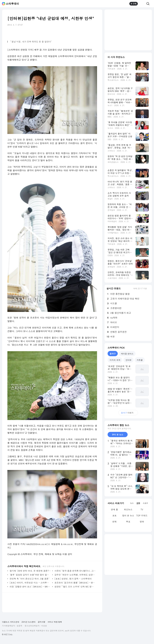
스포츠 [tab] (145, 503)
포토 (114, 516)
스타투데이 (12, 4)
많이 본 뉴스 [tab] (118, 435)
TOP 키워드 (142, 516)
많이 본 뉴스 (128, 516)
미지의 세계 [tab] (115, 360)
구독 (134, 4)
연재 (114, 522)
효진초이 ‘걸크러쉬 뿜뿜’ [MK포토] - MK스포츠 (75, 583)
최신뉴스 (128, 509)
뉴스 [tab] (132, 503)
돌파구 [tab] (113, 354)
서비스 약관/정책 (55, 622)
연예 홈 (114, 509)
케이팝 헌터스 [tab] (127, 354)
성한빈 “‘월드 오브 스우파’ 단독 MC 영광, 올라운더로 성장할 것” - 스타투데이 (75, 587)
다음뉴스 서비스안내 (11, 622)
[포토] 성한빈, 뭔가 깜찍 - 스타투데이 (73, 579)
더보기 (128, 413)
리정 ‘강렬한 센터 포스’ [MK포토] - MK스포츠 (30, 587)
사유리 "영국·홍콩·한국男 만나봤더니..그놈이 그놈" (75, 571)
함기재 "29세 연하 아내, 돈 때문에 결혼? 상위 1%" (30, 571)
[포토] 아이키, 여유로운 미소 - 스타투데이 (30, 583)
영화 (142, 522)
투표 (128, 522)
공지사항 (42, 622)
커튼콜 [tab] (140, 360)
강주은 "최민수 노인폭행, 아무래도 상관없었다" (75, 575)
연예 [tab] (138, 503)
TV (142, 509)
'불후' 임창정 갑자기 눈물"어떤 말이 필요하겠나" (30, 575)
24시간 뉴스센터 (29, 622)
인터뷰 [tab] (128, 360)
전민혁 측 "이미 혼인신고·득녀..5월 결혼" (29, 579)
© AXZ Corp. (7, 634)
